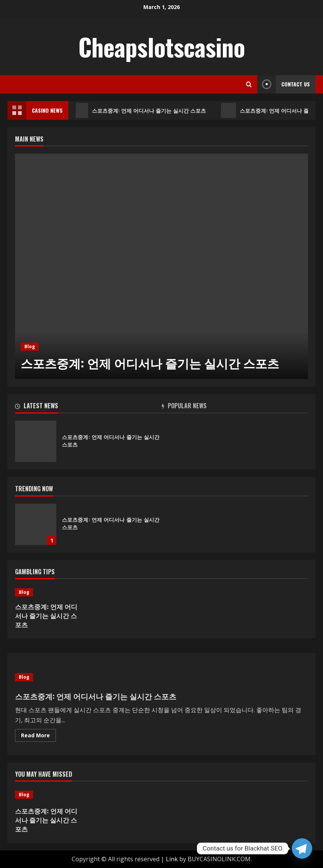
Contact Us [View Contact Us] (284, 84)
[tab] (88, 407)
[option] (161, 266)
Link (172, 859)
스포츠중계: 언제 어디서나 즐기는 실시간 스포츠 (141, 110)
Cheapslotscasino (162, 47)
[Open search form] (249, 84)
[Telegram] (302, 848)
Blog (30, 346)
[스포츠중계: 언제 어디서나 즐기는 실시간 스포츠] (161, 266)
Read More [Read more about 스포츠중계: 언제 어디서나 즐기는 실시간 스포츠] (38, 737)
